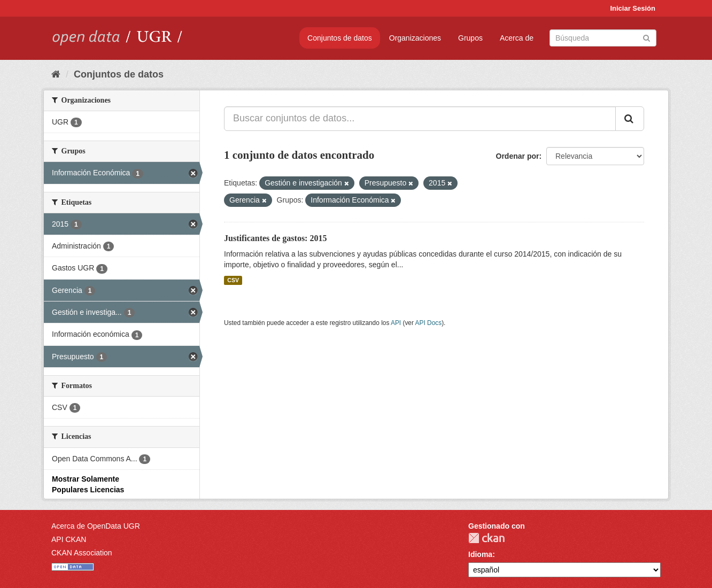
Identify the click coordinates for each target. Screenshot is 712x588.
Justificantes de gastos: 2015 (275, 238)
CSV (233, 280)
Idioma (480, 554)
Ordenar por (518, 156)
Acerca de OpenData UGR (96, 526)
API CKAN (69, 539)
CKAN (486, 538)
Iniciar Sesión (633, 8)
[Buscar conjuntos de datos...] (420, 119)
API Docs (429, 323)
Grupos (470, 38)
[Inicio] (56, 74)
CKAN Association (82, 553)
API (396, 323)
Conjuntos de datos (340, 38)
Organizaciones (415, 38)
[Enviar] (647, 37)
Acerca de (517, 38)
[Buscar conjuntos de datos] (603, 38)
